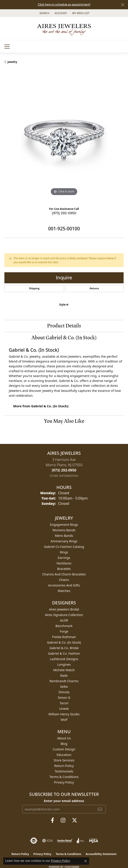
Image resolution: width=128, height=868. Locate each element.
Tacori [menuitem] (64, 703)
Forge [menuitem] (64, 631)
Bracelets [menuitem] (64, 569)
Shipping (34, 288)
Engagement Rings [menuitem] (64, 525)
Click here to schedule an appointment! (64, 5)
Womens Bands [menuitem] (64, 530)
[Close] (123, 5)
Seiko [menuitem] (64, 687)
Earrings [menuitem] (64, 558)
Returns (94, 288)
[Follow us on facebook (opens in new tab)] (52, 820)
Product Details (64, 326)
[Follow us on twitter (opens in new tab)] (75, 820)
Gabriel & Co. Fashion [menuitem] (64, 653)
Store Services (64, 760)
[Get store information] (64, 476)
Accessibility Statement (101, 854)
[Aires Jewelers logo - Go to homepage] (64, 28)
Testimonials (64, 771)
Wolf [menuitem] (64, 720)
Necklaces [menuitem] (64, 563)
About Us (64, 738)
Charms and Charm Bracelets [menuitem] (64, 574)
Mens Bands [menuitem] (64, 536)
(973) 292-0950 (64, 213)
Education (64, 755)
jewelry (12, 62)
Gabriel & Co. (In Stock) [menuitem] (64, 642)
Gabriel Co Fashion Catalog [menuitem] (64, 547)
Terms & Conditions (64, 777)
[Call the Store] (64, 470)
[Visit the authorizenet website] (34, 841)
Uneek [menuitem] (64, 709)
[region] (64, 137)
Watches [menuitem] (64, 591)
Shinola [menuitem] (64, 692)
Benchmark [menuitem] (64, 626)
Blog (64, 744)
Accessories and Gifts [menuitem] (64, 585)
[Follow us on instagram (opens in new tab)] (63, 820)
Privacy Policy (64, 782)
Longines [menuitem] (64, 664)
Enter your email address (64, 801)
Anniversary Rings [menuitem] (64, 541)
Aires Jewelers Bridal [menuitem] (64, 609)
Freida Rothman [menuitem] (64, 637)
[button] (44, 13)
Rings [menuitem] (64, 552)
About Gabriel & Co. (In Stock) (64, 338)
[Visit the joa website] (81, 841)
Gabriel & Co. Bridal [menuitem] (64, 648)
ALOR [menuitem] (64, 620)
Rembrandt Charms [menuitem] (64, 681)
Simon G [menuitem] (64, 698)
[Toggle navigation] (7, 47)
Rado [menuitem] (64, 675)
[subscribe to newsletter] (100, 809)
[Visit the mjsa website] (94, 841)
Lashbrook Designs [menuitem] (64, 659)
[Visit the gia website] (48, 841)
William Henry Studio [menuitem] (64, 714)
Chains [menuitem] (64, 580)
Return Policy (64, 766)
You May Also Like (64, 421)
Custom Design (64, 749)
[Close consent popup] (86, 861)
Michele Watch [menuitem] (64, 670)
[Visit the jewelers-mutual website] (65, 841)
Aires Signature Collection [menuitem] (64, 615)
